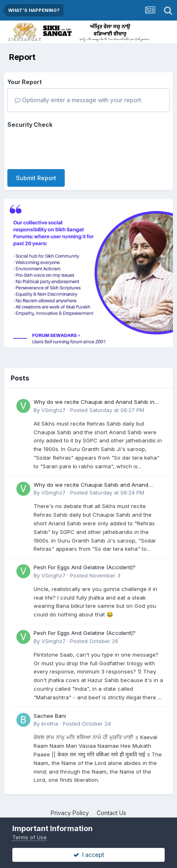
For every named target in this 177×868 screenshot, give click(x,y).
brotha (50, 724)
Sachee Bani (50, 716)
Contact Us (111, 813)
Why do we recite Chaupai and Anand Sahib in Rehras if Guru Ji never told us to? (94, 402)
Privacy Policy (70, 813)
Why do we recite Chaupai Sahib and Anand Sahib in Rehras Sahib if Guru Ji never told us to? (96, 485)
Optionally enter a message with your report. (78, 100)
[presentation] (70, 147)
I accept (89, 855)
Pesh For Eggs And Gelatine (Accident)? (85, 567)
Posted (107, 410)
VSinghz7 (53, 410)
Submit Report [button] (36, 178)
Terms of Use (29, 837)
